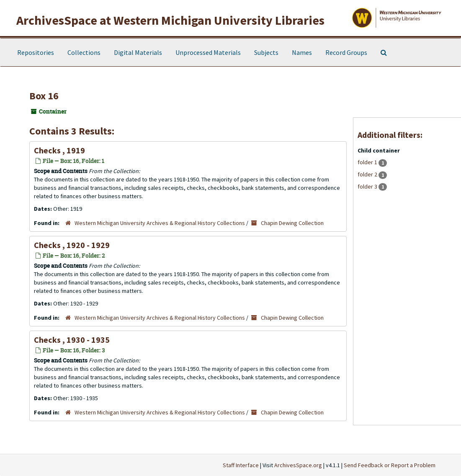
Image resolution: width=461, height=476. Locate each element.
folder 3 (368, 186)
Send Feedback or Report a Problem (390, 465)
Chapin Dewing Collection (292, 223)
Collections (84, 52)
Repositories (36, 52)
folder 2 (368, 174)
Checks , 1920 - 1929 (72, 245)
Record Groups (346, 52)
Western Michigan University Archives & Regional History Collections (160, 223)
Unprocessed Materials (208, 52)
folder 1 (368, 162)
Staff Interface (241, 465)
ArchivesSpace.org (298, 465)
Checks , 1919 (59, 150)
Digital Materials (138, 52)
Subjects (266, 52)
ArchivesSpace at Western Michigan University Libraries (170, 20)
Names (302, 52)
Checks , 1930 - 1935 (72, 340)
